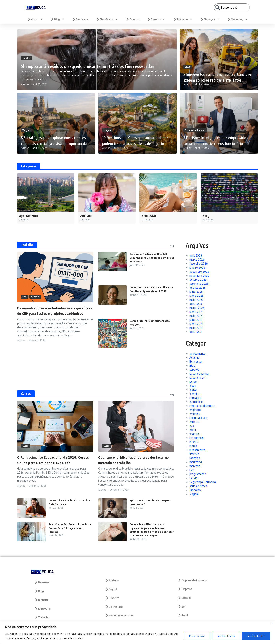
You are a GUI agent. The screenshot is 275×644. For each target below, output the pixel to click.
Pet (192, 470)
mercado (195, 466)
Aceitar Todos (226, 636)
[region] (137, 633)
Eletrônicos (107, 19)
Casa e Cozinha (199, 374)
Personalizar (197, 636)
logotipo (195, 458)
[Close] (272, 623)
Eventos (156, 19)
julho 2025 (196, 292)
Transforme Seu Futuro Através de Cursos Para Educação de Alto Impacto (71, 528)
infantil (194, 442)
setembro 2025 (199, 284)
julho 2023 (196, 320)
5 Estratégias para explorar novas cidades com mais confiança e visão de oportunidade (56, 137)
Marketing (237, 19)
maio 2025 (196, 300)
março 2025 (197, 308)
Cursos (26, 394)
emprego (195, 410)
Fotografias (197, 438)
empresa (195, 414)
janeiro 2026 (197, 268)
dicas (188, 61)
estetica (194, 422)
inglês (193, 446)
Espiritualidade (198, 418)
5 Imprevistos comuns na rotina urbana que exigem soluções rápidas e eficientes (216, 73)
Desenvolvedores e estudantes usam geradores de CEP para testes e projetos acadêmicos (51, 313)
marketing (196, 462)
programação (198, 474)
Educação (195, 398)
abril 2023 (196, 332)
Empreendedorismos (195, 124)
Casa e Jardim (198, 378)
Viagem (26, 124)
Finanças (210, 19)
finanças (195, 434)
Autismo (195, 358)
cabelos (26, 51)
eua (192, 426)
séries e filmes (198, 486)
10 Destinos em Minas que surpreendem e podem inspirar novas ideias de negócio (134, 137)
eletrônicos (196, 402)
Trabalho (183, 19)
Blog (57, 19)
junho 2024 (196, 312)
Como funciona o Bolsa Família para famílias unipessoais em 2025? (149, 291)
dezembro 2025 (199, 272)
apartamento (197, 354)
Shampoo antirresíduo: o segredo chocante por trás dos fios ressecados (92, 62)
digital (193, 390)
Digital (111, 589)
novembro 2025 (199, 276)
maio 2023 (196, 328)
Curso (35, 19)
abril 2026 (196, 256)
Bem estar (80, 19)
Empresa (185, 589)
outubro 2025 (198, 280)
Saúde (193, 478)
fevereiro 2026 (199, 264)
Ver (172, 246)
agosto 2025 (198, 288)
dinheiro (194, 394)
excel (193, 430)
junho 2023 (196, 324)
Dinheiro (41, 600)
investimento (197, 450)
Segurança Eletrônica (203, 482)
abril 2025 (196, 304)
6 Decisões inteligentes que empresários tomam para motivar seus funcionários (218, 137)
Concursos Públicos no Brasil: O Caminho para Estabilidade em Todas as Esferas (150, 258)
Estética (133, 19)
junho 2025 (197, 296)
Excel (183, 615)
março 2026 (197, 260)
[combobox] (232, 7)
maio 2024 (196, 316)
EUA (182, 607)
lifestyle (194, 454)
